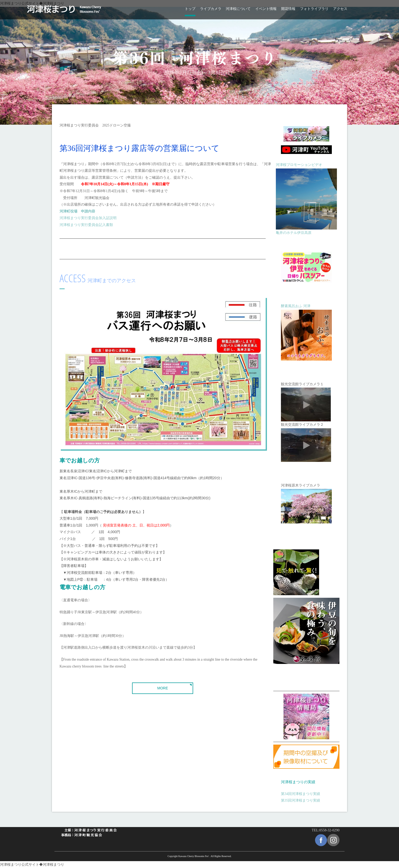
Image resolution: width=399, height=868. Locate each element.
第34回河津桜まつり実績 (301, 794)
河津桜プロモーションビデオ (299, 165)
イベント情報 (266, 9)
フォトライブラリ (314, 9)
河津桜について (238, 9)
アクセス (340, 9)
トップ (190, 9)
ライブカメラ (211, 9)
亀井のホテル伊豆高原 (294, 233)
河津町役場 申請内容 (77, 211)
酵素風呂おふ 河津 (296, 306)
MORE (163, 688)
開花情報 (288, 9)
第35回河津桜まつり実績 (301, 800)
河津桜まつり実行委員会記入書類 (86, 225)
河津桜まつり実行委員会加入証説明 (88, 218)
